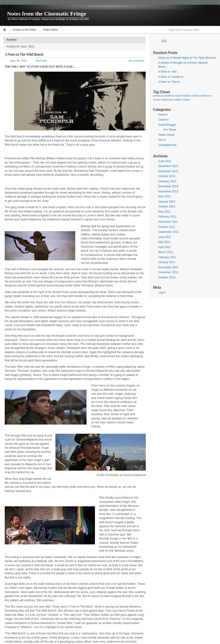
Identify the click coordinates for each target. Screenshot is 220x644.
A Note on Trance (169, 82)
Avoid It (163, 115)
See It (162, 140)
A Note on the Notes (24, 30)
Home (5, 30)
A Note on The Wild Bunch (24, 54)
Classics (163, 120)
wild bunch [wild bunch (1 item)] (168, 100)
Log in (162, 293)
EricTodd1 (41, 61)
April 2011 (165, 247)
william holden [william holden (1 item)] (182, 100)
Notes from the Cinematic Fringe (47, 14)
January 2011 (167, 262)
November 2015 (168, 171)
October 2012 (167, 207)
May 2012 (164, 212)
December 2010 (168, 267)
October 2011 (167, 227)
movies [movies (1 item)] (195, 96)
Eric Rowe (170, 130)
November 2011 (168, 222)
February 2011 (167, 257)
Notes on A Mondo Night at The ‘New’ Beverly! (187, 58)
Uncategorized (167, 145)
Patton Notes (51, 30)
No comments (137, 61)
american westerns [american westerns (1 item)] (163, 96)
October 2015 (167, 176)
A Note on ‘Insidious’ (171, 77)
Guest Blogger (167, 125)
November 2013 (168, 191)
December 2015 (168, 166)
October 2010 (167, 277)
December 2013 (168, 186)
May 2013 (164, 196)
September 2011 (169, 232)
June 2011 (165, 237)
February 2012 (167, 217)
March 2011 (166, 252)
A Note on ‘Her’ (168, 72)
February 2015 (167, 181)
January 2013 (167, 202)
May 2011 (164, 242)
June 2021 (165, 161)
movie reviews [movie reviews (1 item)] (183, 96)
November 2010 (168, 272)
